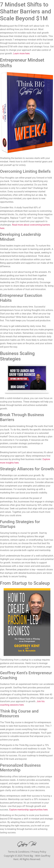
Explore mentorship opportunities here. (29, 810)
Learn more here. (22, 53)
